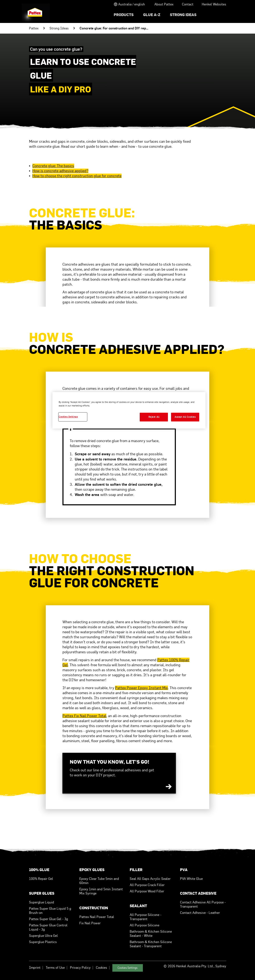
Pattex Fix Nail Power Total (84, 716)
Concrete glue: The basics (53, 166)
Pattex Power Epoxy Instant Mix (141, 688)
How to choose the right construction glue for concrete (77, 176)
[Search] (222, 15)
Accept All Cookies (185, 417)
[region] (129, 410)
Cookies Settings (127, 968)
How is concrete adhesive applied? (60, 171)
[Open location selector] (129, 4)
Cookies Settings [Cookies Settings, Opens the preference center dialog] (68, 417)
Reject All (154, 417)
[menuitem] (76, 15)
